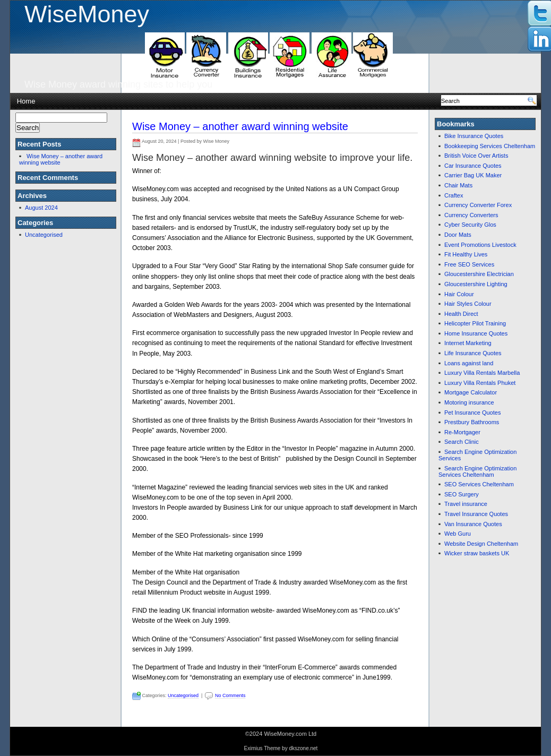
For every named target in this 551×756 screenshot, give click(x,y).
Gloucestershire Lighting (476, 284)
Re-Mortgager (462, 432)
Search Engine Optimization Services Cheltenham (477, 471)
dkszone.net (303, 748)
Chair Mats (458, 185)
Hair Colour (459, 294)
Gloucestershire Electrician (479, 274)
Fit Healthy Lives (466, 254)
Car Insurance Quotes (473, 166)
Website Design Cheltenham (481, 544)
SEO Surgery (462, 494)
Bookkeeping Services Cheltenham (490, 146)
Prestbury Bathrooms (472, 422)
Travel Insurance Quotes (476, 514)
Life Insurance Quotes (473, 353)
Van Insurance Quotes (473, 524)
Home (26, 101)
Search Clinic (462, 442)
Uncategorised (44, 235)
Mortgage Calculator (471, 392)
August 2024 (41, 208)
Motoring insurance (469, 402)
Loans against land (469, 363)
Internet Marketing (468, 343)
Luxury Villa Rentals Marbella (482, 373)
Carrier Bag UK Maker (473, 175)
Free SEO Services (469, 264)
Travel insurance (466, 504)
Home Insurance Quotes (476, 333)
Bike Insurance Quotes (474, 136)
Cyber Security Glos (470, 225)
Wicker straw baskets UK (477, 553)
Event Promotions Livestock (480, 245)
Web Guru (458, 534)
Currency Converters (471, 215)
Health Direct (461, 314)
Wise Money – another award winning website (240, 126)
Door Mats (458, 235)
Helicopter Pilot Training (475, 323)
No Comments (230, 695)
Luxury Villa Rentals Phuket (480, 383)
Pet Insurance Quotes (472, 413)
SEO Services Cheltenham (479, 484)
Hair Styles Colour (468, 304)
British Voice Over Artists (476, 156)
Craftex (454, 195)
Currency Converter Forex (478, 205)
